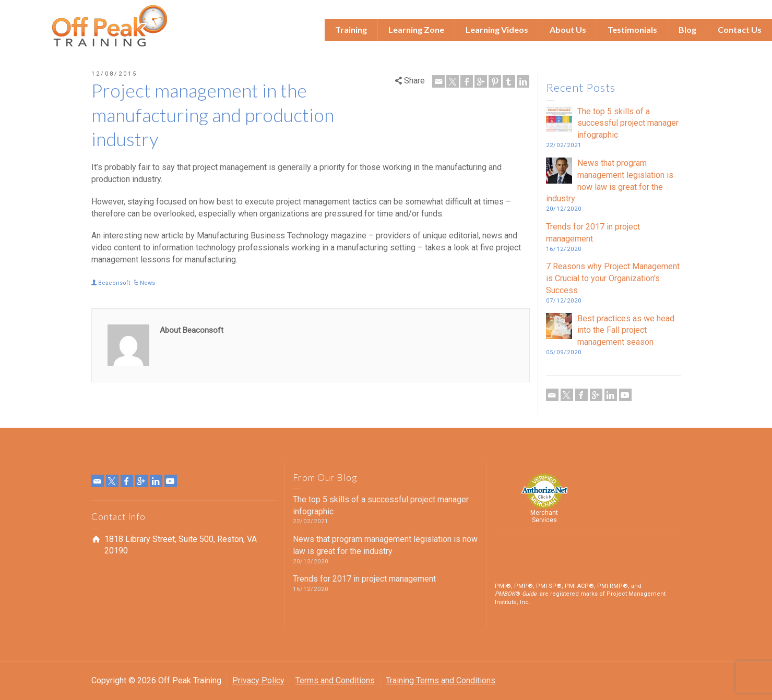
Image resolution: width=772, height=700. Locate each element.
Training (351, 29)
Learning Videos (497, 29)
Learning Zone (416, 29)
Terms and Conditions (335, 680)
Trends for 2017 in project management (364, 579)
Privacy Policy (258, 680)
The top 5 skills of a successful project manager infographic (628, 123)
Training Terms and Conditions (441, 680)
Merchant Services (544, 516)
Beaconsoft (114, 283)
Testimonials (632, 29)
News (147, 283)
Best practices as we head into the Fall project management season (626, 330)
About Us (568, 29)
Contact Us (740, 29)
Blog (687, 29)
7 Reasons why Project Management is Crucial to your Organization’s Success (613, 278)
